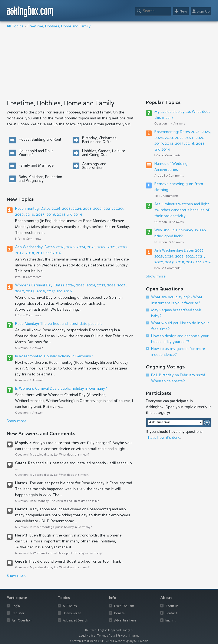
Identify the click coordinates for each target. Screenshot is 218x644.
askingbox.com (30, 12)
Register (18, 614)
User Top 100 (124, 606)
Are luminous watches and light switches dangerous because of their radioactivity (182, 210)
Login (16, 606)
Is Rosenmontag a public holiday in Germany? (54, 356)
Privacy (122, 636)
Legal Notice (87, 636)
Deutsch (91, 630)
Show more (156, 276)
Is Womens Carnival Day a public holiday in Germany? (61, 389)
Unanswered (72, 614)
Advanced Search (75, 621)
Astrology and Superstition (94, 166)
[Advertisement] (109, 65)
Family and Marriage (36, 166)
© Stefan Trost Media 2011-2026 (91, 641)
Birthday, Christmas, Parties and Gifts (100, 140)
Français (127, 630)
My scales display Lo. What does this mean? (60, 455)
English (103, 630)
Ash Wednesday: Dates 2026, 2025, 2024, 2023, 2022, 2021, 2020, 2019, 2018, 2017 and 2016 (183, 256)
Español (115, 630)
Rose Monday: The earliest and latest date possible (59, 324)
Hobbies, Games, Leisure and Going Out (104, 153)
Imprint (171, 621)
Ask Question (22, 621)
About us (172, 606)
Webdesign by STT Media (131, 641)
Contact (171, 614)
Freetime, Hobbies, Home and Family (59, 26)
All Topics (15, 26)
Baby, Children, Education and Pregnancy (40, 179)
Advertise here (125, 621)
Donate (119, 614)
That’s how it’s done (163, 438)
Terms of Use (106, 636)
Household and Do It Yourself (36, 153)
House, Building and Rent (40, 140)
